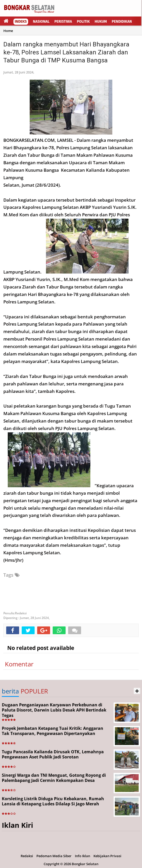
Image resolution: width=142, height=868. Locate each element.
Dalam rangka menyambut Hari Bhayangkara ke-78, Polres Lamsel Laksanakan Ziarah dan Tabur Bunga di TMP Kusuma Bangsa (66, 52)
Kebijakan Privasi (107, 856)
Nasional (41, 22)
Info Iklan (82, 856)
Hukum (101, 22)
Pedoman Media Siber (54, 856)
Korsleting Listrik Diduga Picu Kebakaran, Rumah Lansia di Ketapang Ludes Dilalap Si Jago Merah (53, 801)
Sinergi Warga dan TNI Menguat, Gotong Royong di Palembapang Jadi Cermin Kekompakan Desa (54, 778)
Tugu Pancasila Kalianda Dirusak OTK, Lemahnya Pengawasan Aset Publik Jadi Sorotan (53, 754)
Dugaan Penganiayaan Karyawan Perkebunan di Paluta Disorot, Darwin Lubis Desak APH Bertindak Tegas (54, 710)
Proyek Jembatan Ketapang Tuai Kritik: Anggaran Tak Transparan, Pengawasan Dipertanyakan (53, 731)
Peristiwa (63, 22)
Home (8, 31)
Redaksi (27, 856)
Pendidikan (122, 22)
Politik (83, 22)
